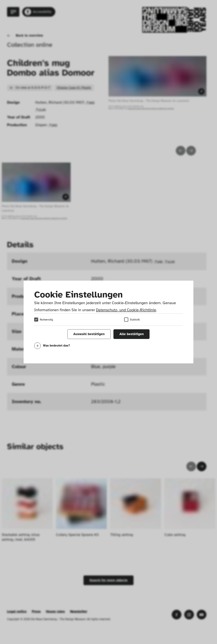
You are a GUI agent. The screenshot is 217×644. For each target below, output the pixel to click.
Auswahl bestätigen (89, 334)
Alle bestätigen (132, 334)
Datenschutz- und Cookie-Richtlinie (126, 310)
